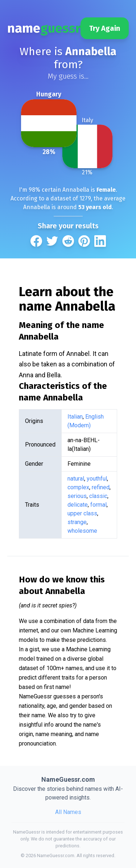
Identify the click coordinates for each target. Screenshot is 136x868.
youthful (97, 479)
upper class (82, 513)
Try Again (105, 28)
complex (78, 487)
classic (98, 496)
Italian (75, 417)
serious (77, 496)
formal (98, 505)
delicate (78, 505)
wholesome (82, 531)
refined (101, 487)
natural (76, 479)
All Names (68, 812)
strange (77, 522)
